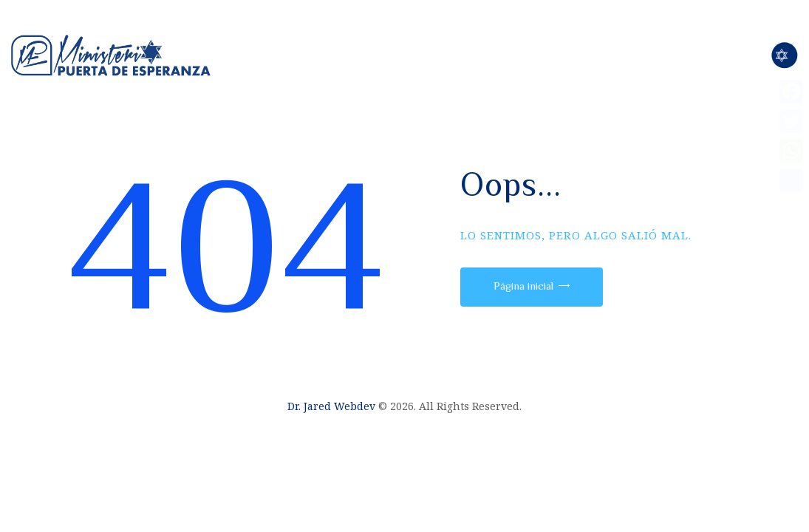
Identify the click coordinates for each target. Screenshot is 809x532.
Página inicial (523, 286)
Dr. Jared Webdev (331, 406)
